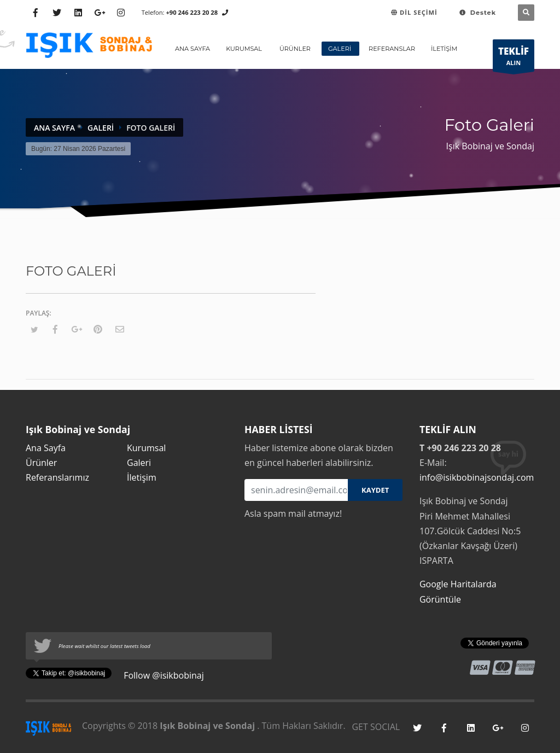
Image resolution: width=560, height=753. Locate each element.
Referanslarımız (57, 477)
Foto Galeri (151, 128)
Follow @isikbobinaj (163, 675)
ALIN (514, 58)
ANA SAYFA (192, 49)
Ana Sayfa (54, 128)
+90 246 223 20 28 (192, 12)
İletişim (142, 477)
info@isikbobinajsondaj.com (477, 477)
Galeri (101, 128)
